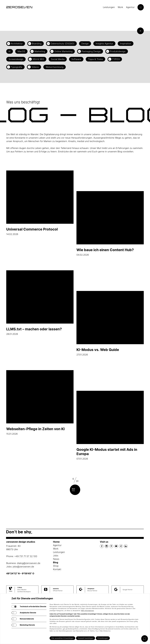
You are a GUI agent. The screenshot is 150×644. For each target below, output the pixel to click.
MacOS (21, 51)
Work (120, 7)
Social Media (58, 59)
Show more (73, 489)
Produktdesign (118, 51)
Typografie (17, 67)
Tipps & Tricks (95, 59)
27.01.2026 (110, 323)
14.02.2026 (40, 203)
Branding (37, 44)
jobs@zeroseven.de (23, 567)
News (56, 559)
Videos (35, 67)
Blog (56, 562)
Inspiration (126, 44)
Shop (56, 566)
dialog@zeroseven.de (29, 563)
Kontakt (57, 569)
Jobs (56, 556)
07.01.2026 (110, 425)
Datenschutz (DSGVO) (63, 44)
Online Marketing (63, 51)
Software (76, 59)
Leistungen (109, 7)
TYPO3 (116, 59)
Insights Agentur (104, 44)
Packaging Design (91, 51)
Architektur (17, 44)
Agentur (130, 7)
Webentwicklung (55, 67)
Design (85, 44)
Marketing (40, 51)
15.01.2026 (40, 403)
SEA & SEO (38, 59)
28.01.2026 (40, 303)
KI (10, 51)
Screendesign (16, 59)
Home (56, 542)
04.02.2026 (110, 224)
